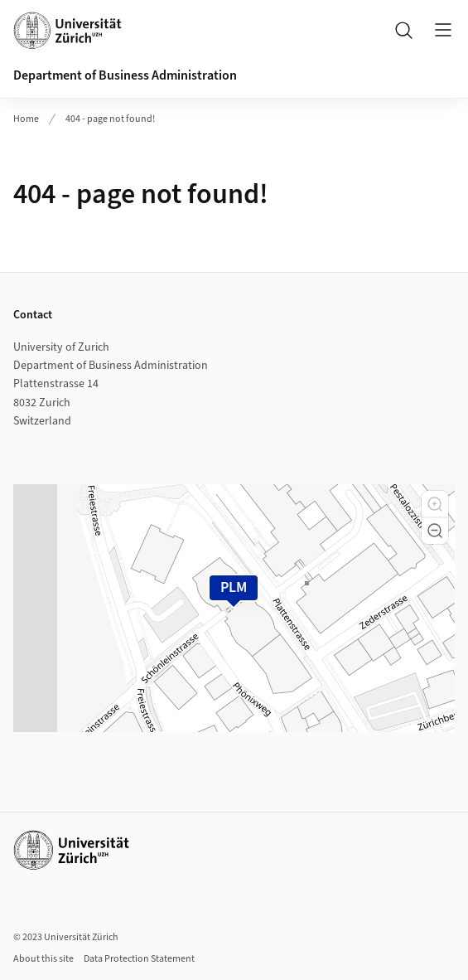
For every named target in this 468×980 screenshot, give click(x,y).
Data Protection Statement (139, 959)
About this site (43, 959)
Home (26, 119)
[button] (435, 504)
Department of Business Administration (125, 75)
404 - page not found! (110, 119)
